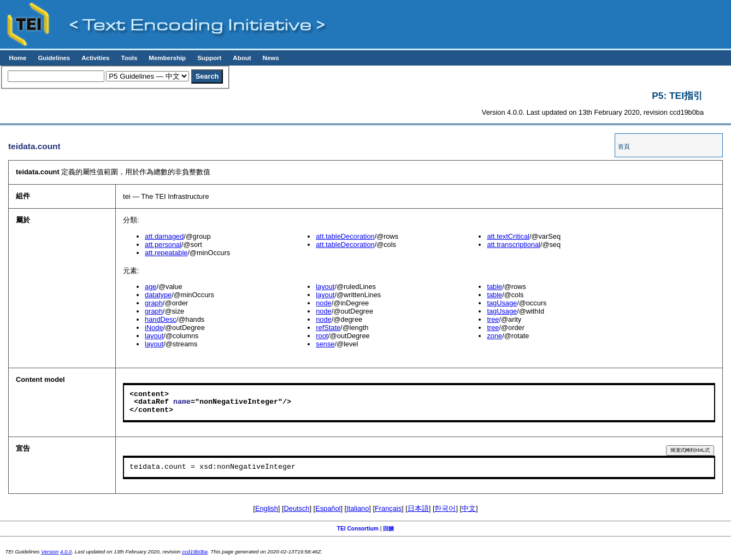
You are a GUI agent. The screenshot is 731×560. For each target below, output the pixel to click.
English (267, 508)
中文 (469, 508)
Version (50, 552)
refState (328, 328)
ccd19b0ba (195, 552)
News (271, 58)
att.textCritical (508, 236)
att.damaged (164, 236)
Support (209, 58)
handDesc (161, 319)
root (322, 336)
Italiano (358, 508)
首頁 (624, 146)
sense (325, 344)
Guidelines (54, 58)
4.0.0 (66, 552)
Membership (167, 58)
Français (388, 508)
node (323, 303)
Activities (95, 58)
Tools (129, 58)
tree (493, 319)
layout (154, 336)
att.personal (163, 244)
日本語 (418, 508)
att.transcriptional (513, 244)
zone (494, 336)
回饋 (388, 529)
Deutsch (297, 508)
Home (17, 58)
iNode (154, 328)
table (494, 287)
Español (328, 508)
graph (154, 303)
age (151, 287)
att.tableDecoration (345, 236)
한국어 (445, 508)
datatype (158, 295)
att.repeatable (166, 253)
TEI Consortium (358, 529)
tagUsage (502, 303)
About (242, 58)
